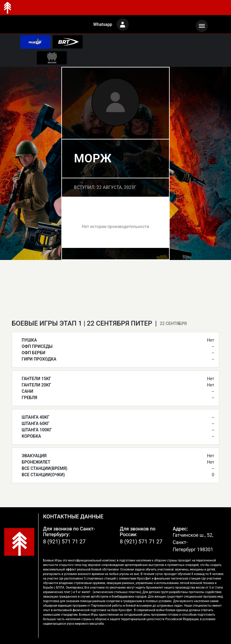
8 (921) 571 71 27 (64, 541)
